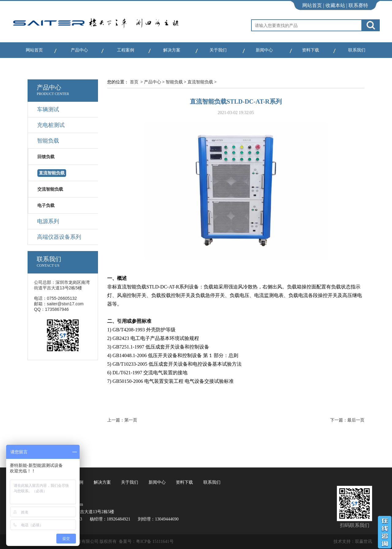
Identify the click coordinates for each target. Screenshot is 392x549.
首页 (134, 82)
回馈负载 (46, 157)
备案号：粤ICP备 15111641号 (146, 541)
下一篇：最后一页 (347, 420)
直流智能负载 (200, 82)
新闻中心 (264, 50)
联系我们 (357, 50)
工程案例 (126, 50)
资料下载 (311, 50)
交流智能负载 (50, 189)
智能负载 (174, 82)
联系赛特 (358, 5)
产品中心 (79, 50)
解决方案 (172, 50)
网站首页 (312, 5)
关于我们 (218, 50)
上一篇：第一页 (122, 420)
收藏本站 (335, 5)
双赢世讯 (364, 541)
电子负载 (46, 206)
